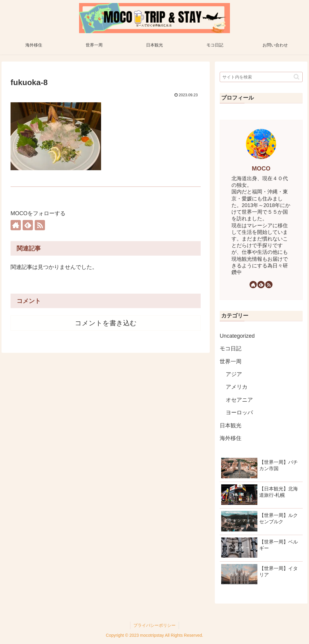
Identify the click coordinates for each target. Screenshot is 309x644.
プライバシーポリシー (154, 625)
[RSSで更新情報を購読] (40, 225)
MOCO (261, 168)
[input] (261, 77)
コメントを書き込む (106, 323)
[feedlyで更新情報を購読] (28, 225)
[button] (296, 77)
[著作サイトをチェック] (16, 225)
